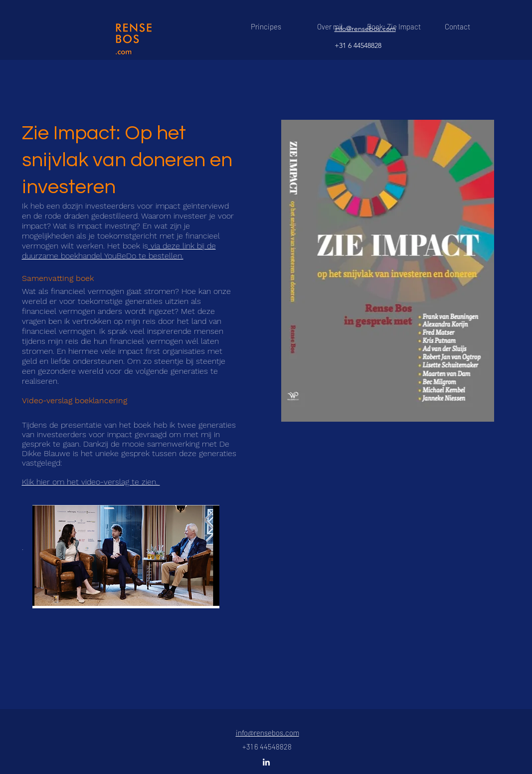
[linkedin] (266, 762)
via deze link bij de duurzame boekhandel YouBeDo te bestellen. (119, 251)
